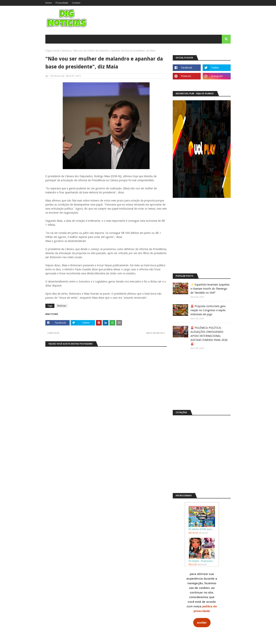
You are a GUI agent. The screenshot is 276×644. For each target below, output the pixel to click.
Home (49, 3)
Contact (76, 3)
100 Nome (55, 76)
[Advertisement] (202, 243)
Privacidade (62, 3)
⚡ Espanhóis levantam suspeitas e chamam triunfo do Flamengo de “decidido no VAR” (210, 289)
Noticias (66, 51)
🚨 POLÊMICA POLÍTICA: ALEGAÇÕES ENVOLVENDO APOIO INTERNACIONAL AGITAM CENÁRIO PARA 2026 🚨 (209, 336)
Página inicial (52, 51)
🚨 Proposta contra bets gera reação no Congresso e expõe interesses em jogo (208, 310)
